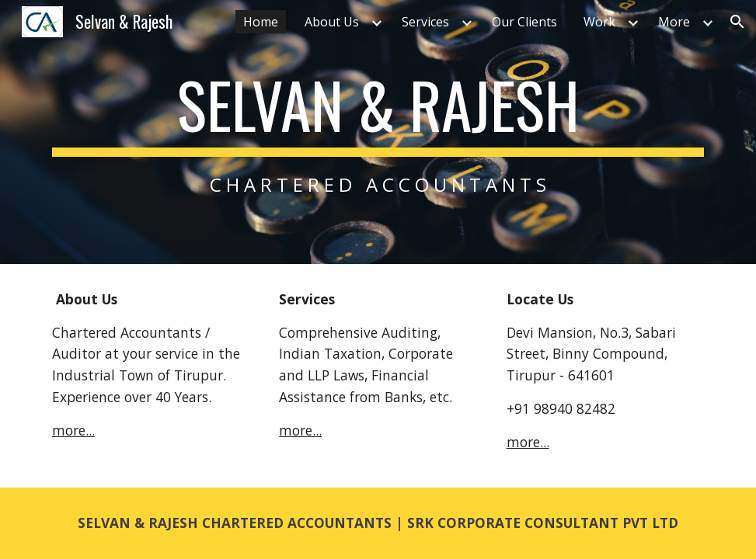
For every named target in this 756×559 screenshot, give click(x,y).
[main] (378, 132)
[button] (737, 22)
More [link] (674, 22)
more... (73, 430)
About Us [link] (332, 22)
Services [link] (425, 22)
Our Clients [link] (524, 22)
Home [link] (261, 22)
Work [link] (599, 22)
